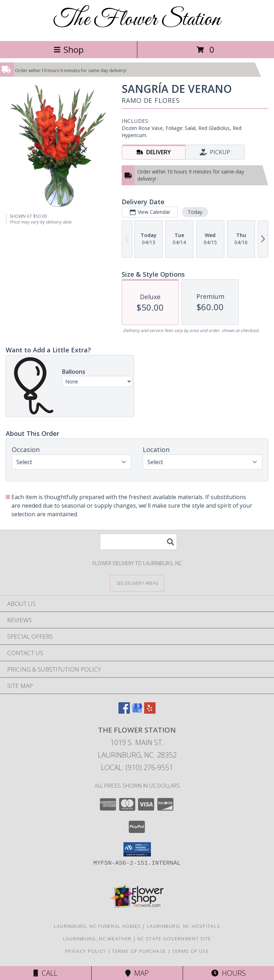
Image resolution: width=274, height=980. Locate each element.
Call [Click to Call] (45, 973)
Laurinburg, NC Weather (97, 939)
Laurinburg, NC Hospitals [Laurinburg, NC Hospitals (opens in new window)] (184, 926)
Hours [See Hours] (229, 973)
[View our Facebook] (124, 711)
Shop (68, 49)
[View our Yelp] (150, 711)
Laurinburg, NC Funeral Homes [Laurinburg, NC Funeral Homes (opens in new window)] (97, 926)
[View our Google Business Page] (137, 711)
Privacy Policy (85, 951)
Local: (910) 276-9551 (137, 767)
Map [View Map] (137, 973)
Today (195, 212)
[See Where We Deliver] (137, 583)
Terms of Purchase (139, 951)
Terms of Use (191, 951)
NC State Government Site (174, 939)
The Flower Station (137, 20)
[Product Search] (138, 542)
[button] (137, 849)
